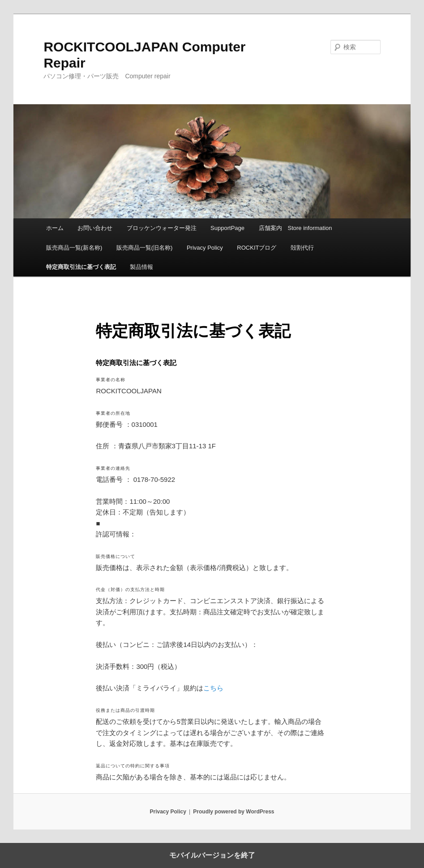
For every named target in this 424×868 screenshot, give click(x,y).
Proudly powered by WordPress (233, 812)
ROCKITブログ (257, 248)
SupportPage (227, 228)
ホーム (55, 228)
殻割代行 (302, 248)
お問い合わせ (95, 228)
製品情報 (141, 267)
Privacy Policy (205, 248)
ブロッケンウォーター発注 (162, 228)
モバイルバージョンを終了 (212, 855)
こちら (213, 688)
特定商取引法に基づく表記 (81, 267)
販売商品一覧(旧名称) (145, 248)
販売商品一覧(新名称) (74, 248)
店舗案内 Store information (296, 228)
